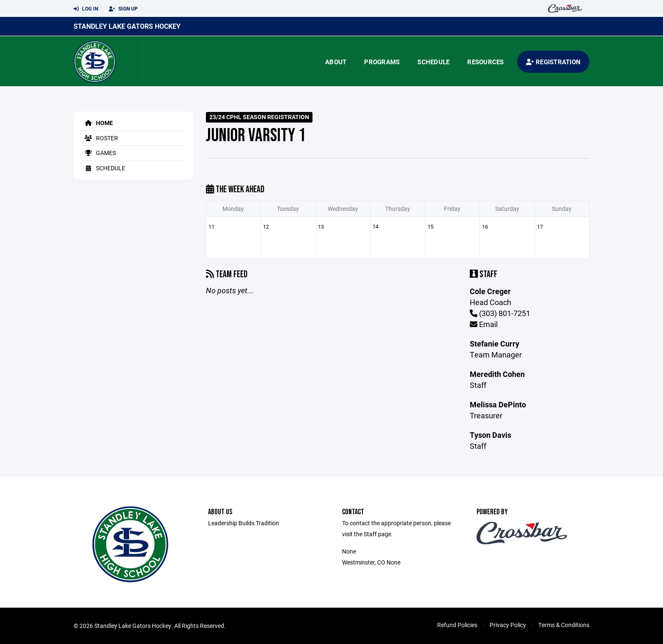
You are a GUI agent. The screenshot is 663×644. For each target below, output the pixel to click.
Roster (100, 138)
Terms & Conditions (564, 625)
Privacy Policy (508, 625)
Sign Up (123, 9)
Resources (485, 62)
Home (97, 123)
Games (99, 153)
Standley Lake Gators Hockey (127, 26)
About (336, 62)
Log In (86, 9)
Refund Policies (457, 625)
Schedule (433, 62)
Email (484, 324)
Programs (382, 62)
